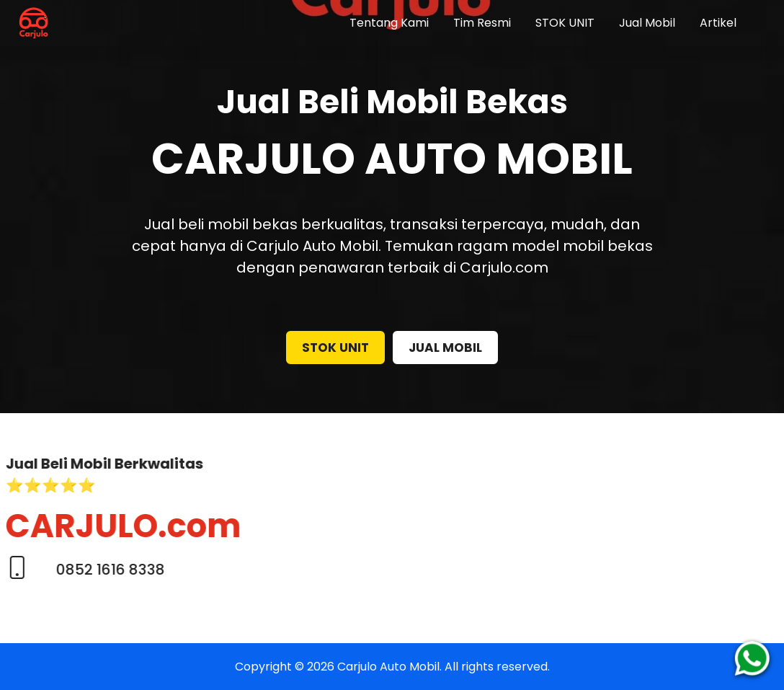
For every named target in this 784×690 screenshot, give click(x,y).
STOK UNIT (565, 23)
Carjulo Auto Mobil (388, 667)
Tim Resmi (482, 23)
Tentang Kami (389, 23)
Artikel (718, 23)
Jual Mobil (647, 23)
